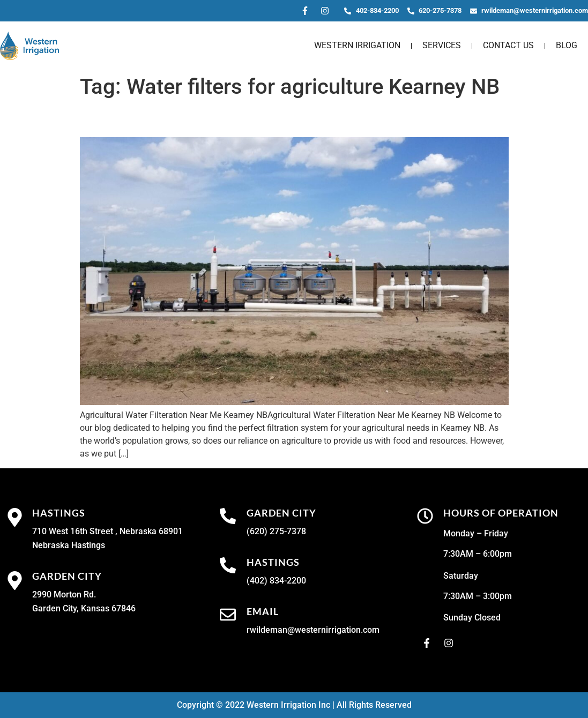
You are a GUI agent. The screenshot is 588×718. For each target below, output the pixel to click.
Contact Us (508, 45)
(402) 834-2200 (276, 581)
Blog (567, 45)
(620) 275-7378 (276, 531)
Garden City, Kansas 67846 (84, 608)
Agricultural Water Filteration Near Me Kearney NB (271, 118)
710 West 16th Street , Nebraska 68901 (107, 531)
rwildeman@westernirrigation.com (313, 630)
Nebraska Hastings (69, 545)
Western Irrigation (357, 45)
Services (442, 45)
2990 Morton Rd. (64, 594)
